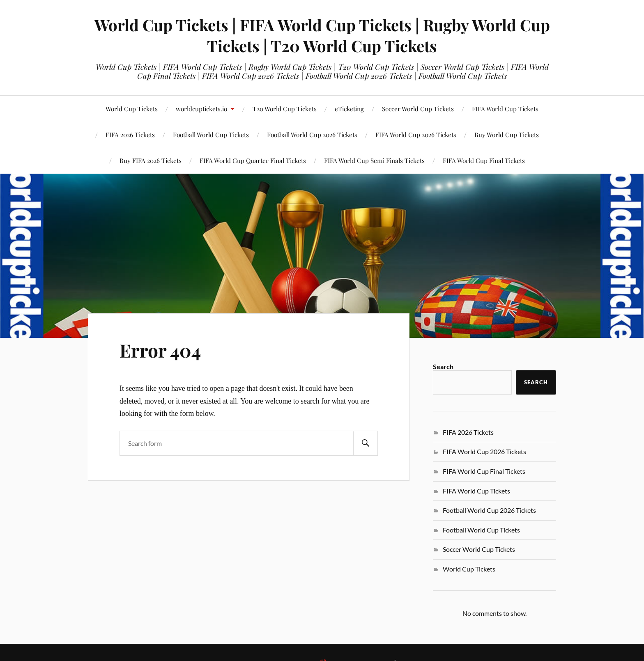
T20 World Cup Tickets (285, 109)
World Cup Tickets (132, 109)
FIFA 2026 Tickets (468, 432)
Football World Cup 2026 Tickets (312, 134)
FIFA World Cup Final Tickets (484, 160)
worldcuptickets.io (201, 109)
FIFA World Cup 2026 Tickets (416, 134)
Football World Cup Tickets (481, 530)
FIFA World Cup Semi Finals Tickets (374, 160)
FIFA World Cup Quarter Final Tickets (253, 160)
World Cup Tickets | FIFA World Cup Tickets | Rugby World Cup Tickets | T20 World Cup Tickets (322, 35)
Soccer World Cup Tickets (418, 109)
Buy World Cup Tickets (507, 134)
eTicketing (349, 109)
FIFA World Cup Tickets (505, 109)
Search (443, 366)
